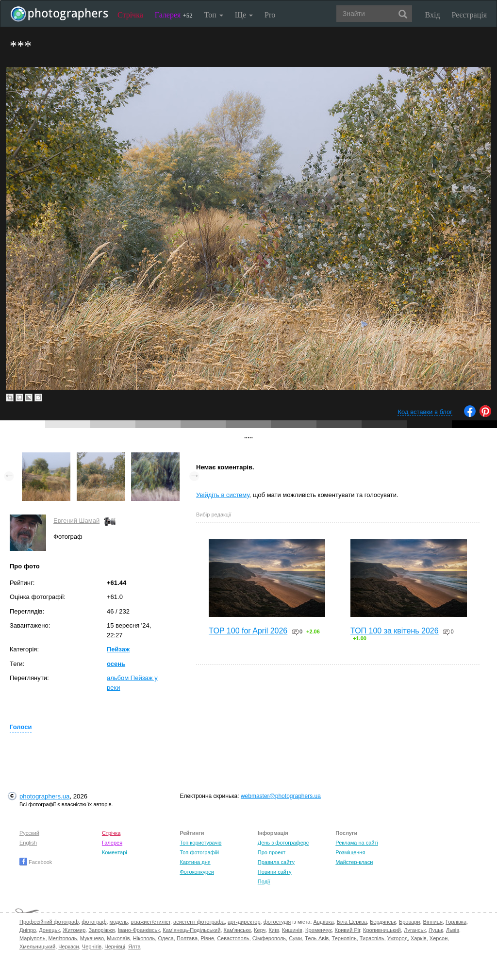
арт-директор (244, 922)
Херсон (439, 938)
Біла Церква (352, 922)
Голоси (21, 727)
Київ (273, 930)
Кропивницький (382, 930)
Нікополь (144, 938)
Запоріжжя (101, 930)
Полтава (187, 938)
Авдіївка (324, 922)
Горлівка (456, 922)
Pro (270, 15)
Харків (419, 938)
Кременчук (318, 930)
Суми (295, 938)
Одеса (166, 938)
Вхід (433, 15)
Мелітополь (63, 938)
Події (264, 881)
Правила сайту (276, 862)
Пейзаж (118, 649)
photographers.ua (44, 796)
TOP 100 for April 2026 (248, 631)
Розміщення (350, 852)
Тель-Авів (317, 938)
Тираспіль (372, 938)
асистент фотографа (199, 922)
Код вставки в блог (425, 412)
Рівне (207, 938)
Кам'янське (238, 930)
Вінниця (433, 922)
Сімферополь (269, 938)
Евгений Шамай (76, 521)
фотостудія (277, 922)
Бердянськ (383, 922)
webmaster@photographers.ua (281, 796)
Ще (244, 15)
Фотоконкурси (197, 872)
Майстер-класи (354, 862)
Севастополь (233, 938)
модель (119, 922)
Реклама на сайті (357, 843)
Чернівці (115, 947)
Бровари (410, 922)
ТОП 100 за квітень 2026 (395, 631)
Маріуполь (32, 938)
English (28, 843)
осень (116, 664)
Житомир (74, 930)
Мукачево (92, 938)
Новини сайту (275, 872)
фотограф (94, 922)
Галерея (174, 15)
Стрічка (130, 15)
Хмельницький (37, 947)
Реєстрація (469, 15)
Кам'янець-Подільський (191, 930)
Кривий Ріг (348, 930)
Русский (29, 833)
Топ (214, 15)
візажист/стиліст (150, 922)
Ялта (134, 947)
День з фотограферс (283, 843)
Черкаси (68, 947)
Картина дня (195, 862)
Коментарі (115, 852)
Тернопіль (344, 938)
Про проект (272, 852)
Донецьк (49, 930)
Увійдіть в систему (223, 495)
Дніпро (28, 930)
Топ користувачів (200, 843)
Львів (453, 930)
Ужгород (398, 938)
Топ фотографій (199, 852)
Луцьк (436, 930)
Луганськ (415, 930)
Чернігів (92, 947)
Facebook (36, 862)
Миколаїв (118, 938)
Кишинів (292, 930)
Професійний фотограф (49, 922)
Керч (260, 930)
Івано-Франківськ (139, 930)
